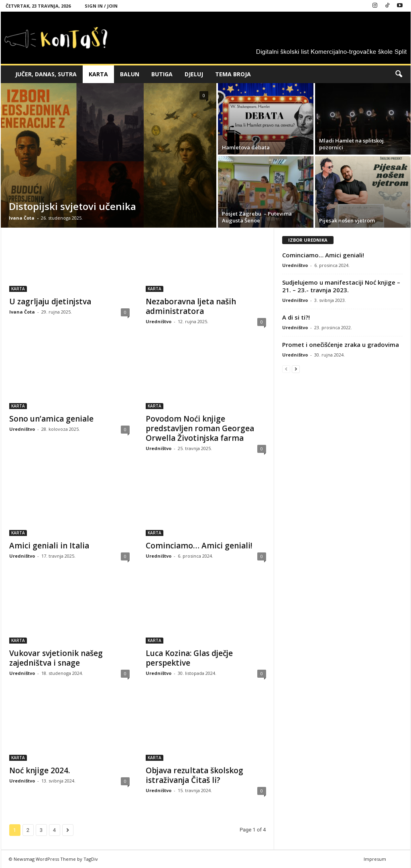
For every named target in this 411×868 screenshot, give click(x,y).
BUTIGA (162, 74)
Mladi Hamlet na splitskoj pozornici (351, 144)
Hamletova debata (246, 147)
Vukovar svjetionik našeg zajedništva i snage (56, 658)
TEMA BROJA (233, 74)
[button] (399, 74)
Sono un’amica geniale (51, 419)
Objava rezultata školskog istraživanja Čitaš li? (194, 775)
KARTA (98, 74)
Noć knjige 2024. (40, 770)
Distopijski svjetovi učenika (72, 206)
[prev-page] (286, 369)
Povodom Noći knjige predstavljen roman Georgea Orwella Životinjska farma (200, 428)
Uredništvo (159, 321)
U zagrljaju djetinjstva (50, 302)
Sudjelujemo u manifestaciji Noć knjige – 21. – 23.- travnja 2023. (341, 286)
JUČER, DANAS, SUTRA (46, 74)
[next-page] (296, 369)
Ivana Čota (22, 218)
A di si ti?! (296, 317)
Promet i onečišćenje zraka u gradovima (341, 344)
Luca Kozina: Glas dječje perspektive (189, 658)
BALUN (130, 74)
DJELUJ (194, 74)
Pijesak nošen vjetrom (347, 220)
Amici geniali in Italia (49, 546)
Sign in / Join (101, 6)
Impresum (375, 859)
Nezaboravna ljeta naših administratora (191, 306)
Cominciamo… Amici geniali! (199, 546)
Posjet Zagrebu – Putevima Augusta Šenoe (257, 217)
